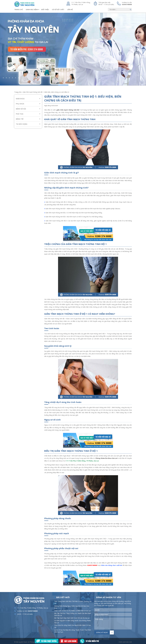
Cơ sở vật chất (58, 9)
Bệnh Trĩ (20, 119)
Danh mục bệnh (33, 9)
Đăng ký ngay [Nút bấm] (102, 632)
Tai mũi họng (22, 124)
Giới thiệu (45, 9)
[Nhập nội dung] (120, 10)
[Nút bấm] (131, 10)
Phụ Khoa (20, 104)
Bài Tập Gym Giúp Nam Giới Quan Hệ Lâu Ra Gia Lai (72, 618)
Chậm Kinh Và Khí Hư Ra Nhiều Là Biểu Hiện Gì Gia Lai (72, 611)
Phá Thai (20, 114)
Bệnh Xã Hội (21, 109)
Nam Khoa (20, 99)
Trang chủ (19, 9)
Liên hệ (70, 9)
